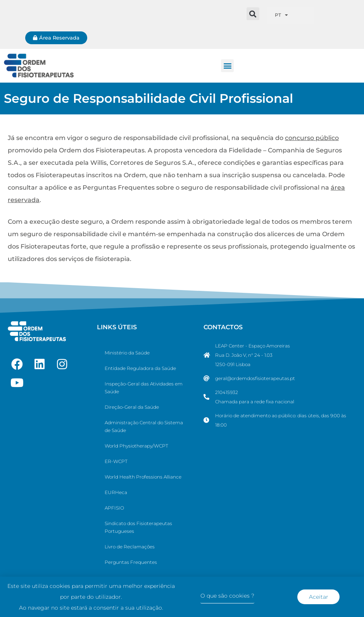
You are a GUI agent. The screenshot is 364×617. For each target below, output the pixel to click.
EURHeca (116, 492)
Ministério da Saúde (127, 353)
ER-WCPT (116, 461)
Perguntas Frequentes (131, 562)
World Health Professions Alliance (143, 477)
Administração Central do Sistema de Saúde (144, 426)
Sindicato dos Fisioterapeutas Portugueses (138, 527)
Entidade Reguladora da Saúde (140, 368)
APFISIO (114, 508)
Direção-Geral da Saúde (132, 407)
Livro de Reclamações (130, 547)
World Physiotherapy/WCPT (136, 446)
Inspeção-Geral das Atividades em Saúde (144, 388)
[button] (253, 14)
